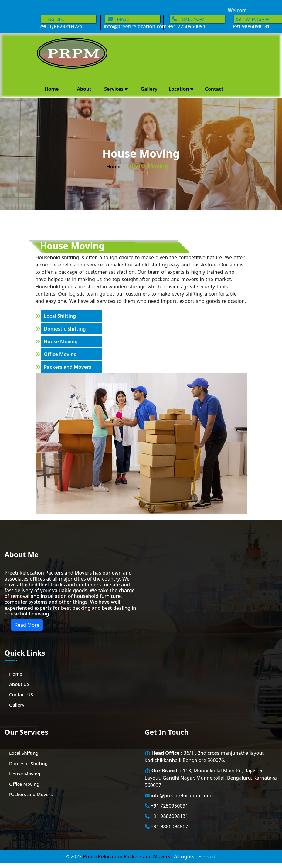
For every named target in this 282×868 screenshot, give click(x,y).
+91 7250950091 (196, 22)
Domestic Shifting (65, 329)
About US (19, 684)
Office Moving (60, 354)
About (84, 89)
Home (52, 89)
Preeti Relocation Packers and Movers (127, 856)
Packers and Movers (68, 367)
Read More (27, 625)
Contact (214, 89)
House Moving (61, 341)
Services (116, 89)
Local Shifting (60, 316)
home (113, 167)
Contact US (21, 694)
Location (181, 89)
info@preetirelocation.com (134, 22)
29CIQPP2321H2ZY (68, 22)
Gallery (149, 89)
